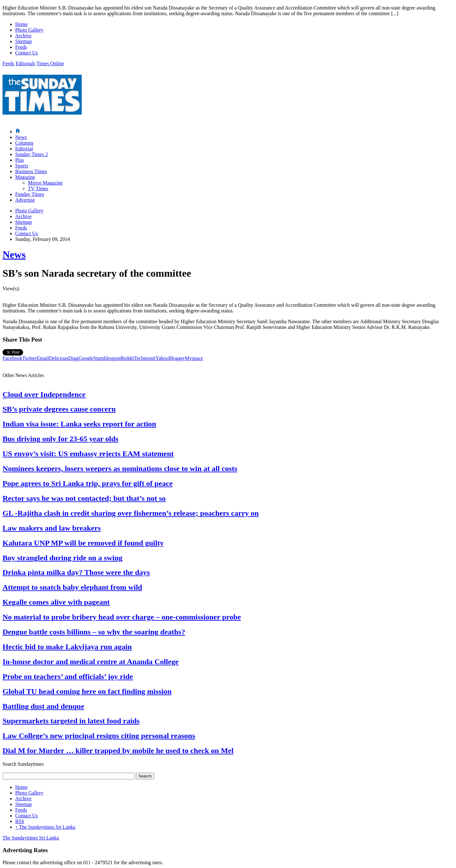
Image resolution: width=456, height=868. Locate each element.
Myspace (194, 358)
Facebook (12, 358)
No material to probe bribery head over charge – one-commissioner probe (122, 617)
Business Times (31, 171)
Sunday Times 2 (32, 154)
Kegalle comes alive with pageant (56, 602)
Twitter (29, 358)
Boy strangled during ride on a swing (63, 558)
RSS (20, 821)
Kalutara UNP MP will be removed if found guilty (83, 543)
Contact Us (27, 53)
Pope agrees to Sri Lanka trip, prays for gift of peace (88, 483)
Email (43, 358)
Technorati (145, 358)
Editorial (24, 149)
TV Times (38, 189)
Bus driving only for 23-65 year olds (60, 439)
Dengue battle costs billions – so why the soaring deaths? (94, 632)
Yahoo (162, 358)
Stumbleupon (107, 358)
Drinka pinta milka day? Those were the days (76, 572)
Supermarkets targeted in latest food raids (71, 721)
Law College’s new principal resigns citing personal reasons (99, 736)
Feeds (21, 47)
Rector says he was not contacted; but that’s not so (84, 498)
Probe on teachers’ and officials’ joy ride (68, 676)
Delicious (58, 358)
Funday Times (30, 194)
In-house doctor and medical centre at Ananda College (91, 662)
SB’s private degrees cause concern (59, 409)
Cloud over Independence (44, 394)
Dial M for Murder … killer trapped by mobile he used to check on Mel (118, 751)
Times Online (50, 63)
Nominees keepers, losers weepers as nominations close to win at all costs (120, 469)
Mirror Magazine (45, 183)
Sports (22, 166)
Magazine (25, 177)
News (21, 137)
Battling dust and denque (43, 706)
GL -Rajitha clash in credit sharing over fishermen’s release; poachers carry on (131, 513)
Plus (20, 160)
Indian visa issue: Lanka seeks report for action (79, 424)
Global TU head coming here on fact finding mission (87, 691)
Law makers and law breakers (52, 528)
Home (21, 24)
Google (86, 358)
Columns (24, 143)
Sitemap (23, 41)
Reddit (127, 358)
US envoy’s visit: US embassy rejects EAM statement (88, 454)
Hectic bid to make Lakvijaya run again (67, 647)
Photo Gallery (29, 30)
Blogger (177, 358)
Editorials (25, 63)
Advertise (25, 200)
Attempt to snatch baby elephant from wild (72, 587)
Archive (23, 36)
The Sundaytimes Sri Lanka (45, 827)
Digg (73, 358)
